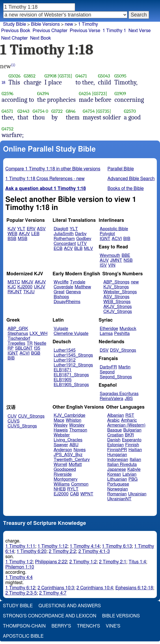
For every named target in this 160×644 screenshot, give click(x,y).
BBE (126, 255)
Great (59, 292)
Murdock (128, 329)
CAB (74, 494)
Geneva (73, 292)
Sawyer (61, 445)
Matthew (83, 287)
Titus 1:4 (137, 562)
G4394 (43, 94)
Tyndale (78, 282)
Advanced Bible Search (131, 179)
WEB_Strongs (117, 302)
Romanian (117, 494)
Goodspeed (65, 469)
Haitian (135, 450)
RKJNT (15, 292)
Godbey (84, 239)
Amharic (129, 420)
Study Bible (15, 24)
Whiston (74, 420)
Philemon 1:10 (20, 567)
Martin (124, 367)
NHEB (60, 489)
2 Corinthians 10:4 (95, 588)
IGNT (105, 239)
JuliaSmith (64, 234)
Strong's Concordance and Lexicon (50, 616)
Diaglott (61, 229)
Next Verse (140, 31)
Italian (135, 460)
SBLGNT (24, 348)
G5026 (15, 76)
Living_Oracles (68, 440)
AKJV (24, 234)
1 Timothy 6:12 (21, 588)
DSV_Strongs (123, 350)
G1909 (120, 94)
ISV (103, 265)
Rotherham (64, 239)
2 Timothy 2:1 (113, 562)
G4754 (39, 111)
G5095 (120, 76)
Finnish (132, 445)
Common (80, 484)
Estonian (115, 445)
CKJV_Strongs (118, 312)
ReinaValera (111, 399)
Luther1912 (65, 360)
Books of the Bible (126, 189)
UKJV (39, 287)
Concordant (65, 244)
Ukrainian (137, 494)
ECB (58, 249)
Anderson (63, 450)
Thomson (78, 430)
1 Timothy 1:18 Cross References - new (45, 179)
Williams (62, 484)
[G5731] (65, 76)
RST (130, 415)
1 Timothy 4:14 (85, 546)
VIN (112, 265)
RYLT (73, 489)
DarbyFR (108, 367)
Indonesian (118, 460)
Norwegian (117, 489)
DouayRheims (67, 302)
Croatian (115, 435)
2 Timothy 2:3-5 (21, 593)
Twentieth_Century (72, 460)
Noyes (79, 450)
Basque (115, 430)
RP (11, 348)
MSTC (14, 282)
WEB (12, 234)
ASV (41, 229)
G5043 (104, 76)
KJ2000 (25, 287)
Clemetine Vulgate (71, 334)
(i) (13, 65)
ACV (68, 249)
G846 (71, 111)
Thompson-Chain (24, 626)
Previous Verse (85, 31)
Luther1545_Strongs (73, 355)
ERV (31, 229)
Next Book (40, 38)
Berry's (61, 626)
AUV (104, 260)
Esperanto (132, 440)
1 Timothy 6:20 (31, 551)
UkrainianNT (119, 499)
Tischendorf (19, 338)
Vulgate (61, 329)
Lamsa (106, 334)
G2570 (130, 111)
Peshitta (122, 334)
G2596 (8, 94)
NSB (128, 260)
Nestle (40, 343)
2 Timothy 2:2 (63, 551)
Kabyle (134, 469)
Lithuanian (117, 479)
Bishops (61, 297)
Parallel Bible (121, 169)
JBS (129, 399)
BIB (127, 239)
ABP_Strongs (116, 282)
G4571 (7, 111)
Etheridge (109, 329)
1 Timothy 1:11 (21, 546)
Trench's (88, 626)
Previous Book (16, 31)
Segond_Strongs (116, 377)
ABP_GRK (18, 329)
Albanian (116, 415)
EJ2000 (61, 494)
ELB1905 (63, 380)
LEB (35, 234)
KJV (12, 229)
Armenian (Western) (126, 425)
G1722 (57, 111)
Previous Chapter (50, 31)
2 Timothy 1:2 (83, 562)
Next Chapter (14, 38)
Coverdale (64, 287)
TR (29, 343)
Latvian (129, 474)
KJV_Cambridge (70, 415)
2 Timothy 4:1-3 (94, 551)
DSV (104, 350)
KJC (12, 287)
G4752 (8, 129)
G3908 (51, 76)
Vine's (113, 626)
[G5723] (99, 94)
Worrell (61, 465)
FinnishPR (117, 450)
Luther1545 (65, 350)
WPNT (87, 494)
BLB (78, 249)
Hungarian (117, 455)
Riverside (63, 474)
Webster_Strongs (120, 292)
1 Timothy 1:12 (53, 546)
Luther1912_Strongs (73, 365)
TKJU (29, 292)
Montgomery (66, 479)
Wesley (61, 425)
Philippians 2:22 (51, 562)
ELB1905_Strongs (71, 385)
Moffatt (75, 465)
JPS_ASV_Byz (68, 455)
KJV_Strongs (116, 287)
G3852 (30, 76)
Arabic (113, 420)
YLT (21, 229)
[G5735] (104, 111)
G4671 (81, 76)
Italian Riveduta (122, 465)
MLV (89, 249)
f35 (37, 348)
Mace (59, 420)
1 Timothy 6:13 (117, 546)
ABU (74, 445)
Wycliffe (61, 282)
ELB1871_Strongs (71, 375)
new (69, 24)
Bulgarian (132, 430)
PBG (133, 479)
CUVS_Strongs (22, 426)
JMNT (116, 260)
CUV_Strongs (31, 416)
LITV (82, 244)
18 (4, 82)
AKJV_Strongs (118, 307)
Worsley (77, 425)
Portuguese (118, 484)
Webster (62, 435)
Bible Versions (45, 24)
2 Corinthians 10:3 (56, 588)
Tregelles (16, 343)
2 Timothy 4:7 (53, 593)
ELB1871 (63, 370)
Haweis (61, 430)
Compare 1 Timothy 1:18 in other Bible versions (53, 169)
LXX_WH (38, 334)
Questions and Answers (70, 606)
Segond (107, 372)
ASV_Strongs (116, 297)
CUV (12, 416)
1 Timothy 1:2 (19, 562)
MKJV (28, 282)
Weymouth (110, 255)
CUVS (14, 421)
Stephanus (18, 334)
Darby (81, 234)
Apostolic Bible (23, 636)
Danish (114, 440)
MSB (22, 239)
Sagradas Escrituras (119, 394)
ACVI (117, 239)
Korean (114, 474)
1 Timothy (88, 24)
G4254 (85, 94)
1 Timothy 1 (114, 31)
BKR (129, 435)
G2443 (24, 111)
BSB (12, 239)
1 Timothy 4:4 (19, 577)
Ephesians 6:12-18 (134, 588)
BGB (36, 353)
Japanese (117, 469)
